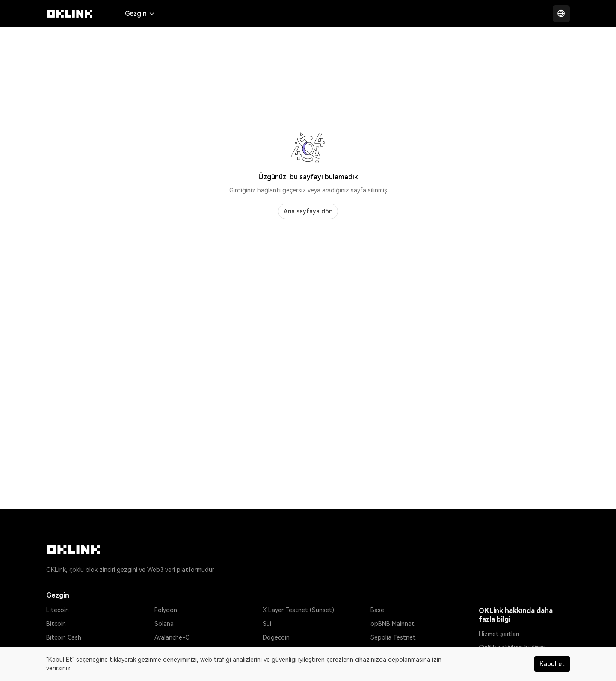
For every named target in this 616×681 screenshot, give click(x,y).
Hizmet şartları (499, 634)
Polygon (166, 610)
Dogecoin (276, 637)
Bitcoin (56, 624)
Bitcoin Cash (64, 637)
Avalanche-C (172, 637)
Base (377, 610)
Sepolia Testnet (393, 637)
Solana (164, 624)
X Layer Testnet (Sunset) (298, 610)
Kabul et (552, 664)
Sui (267, 624)
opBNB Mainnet (392, 624)
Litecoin (58, 610)
